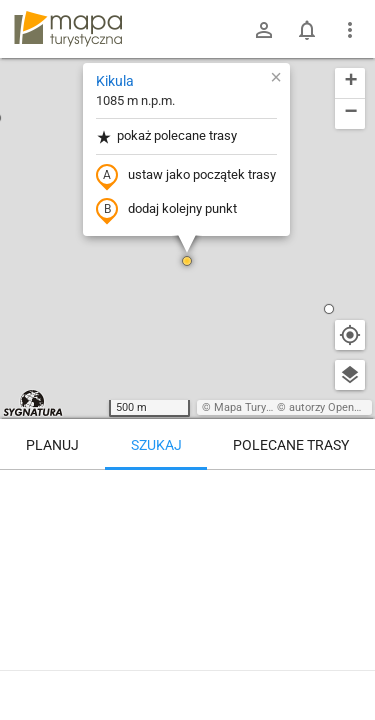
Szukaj (156, 445)
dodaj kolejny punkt (166, 210)
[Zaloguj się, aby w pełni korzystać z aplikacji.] (345, 665)
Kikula (115, 81)
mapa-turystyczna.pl (68, 29)
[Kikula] (187, 555)
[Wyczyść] (350, 492)
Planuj (52, 445)
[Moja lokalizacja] (350, 335)
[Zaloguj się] (264, 30)
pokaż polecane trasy (166, 136)
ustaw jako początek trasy (186, 176)
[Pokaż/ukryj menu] (350, 30)
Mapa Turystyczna (259, 407)
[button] (187, 261)
